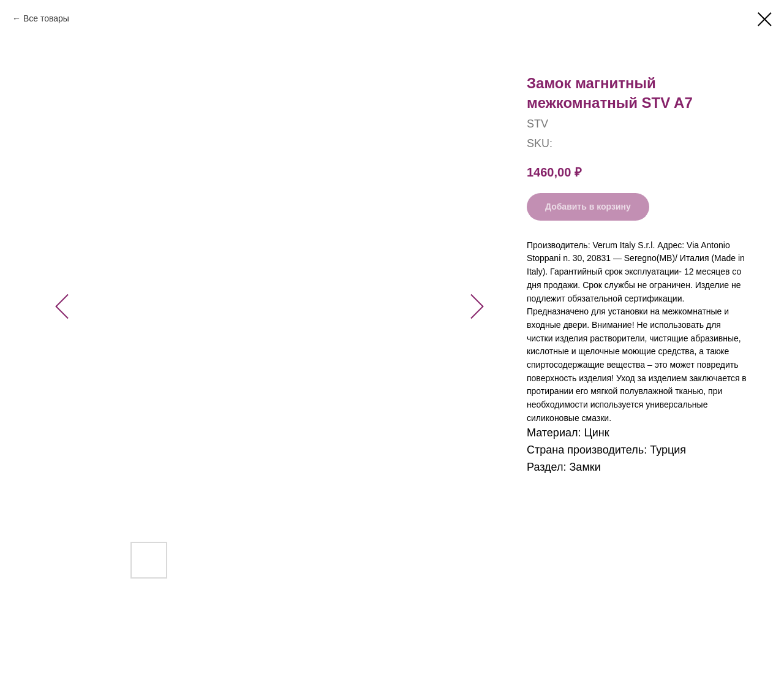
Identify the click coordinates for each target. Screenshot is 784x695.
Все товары (46, 18)
